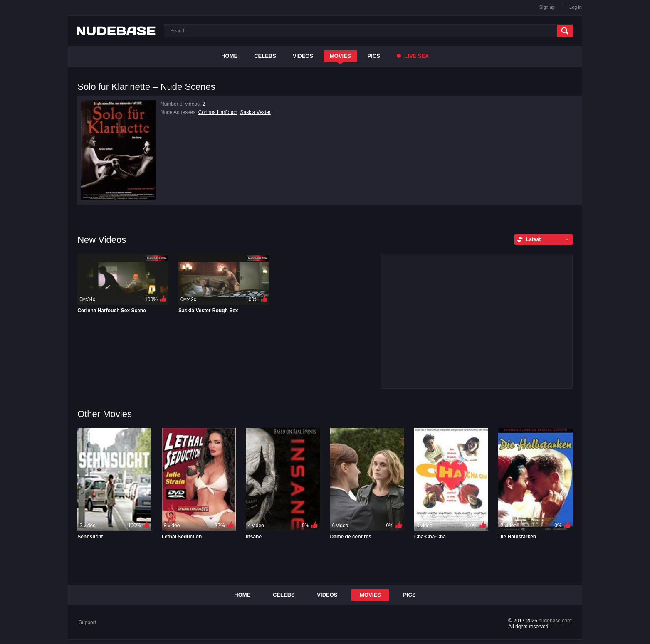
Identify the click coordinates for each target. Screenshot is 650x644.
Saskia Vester (255, 112)
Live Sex (413, 56)
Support (87, 622)
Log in (576, 7)
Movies (340, 56)
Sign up (547, 7)
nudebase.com (555, 621)
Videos (303, 56)
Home (229, 56)
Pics (374, 56)
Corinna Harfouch (218, 112)
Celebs (265, 56)
